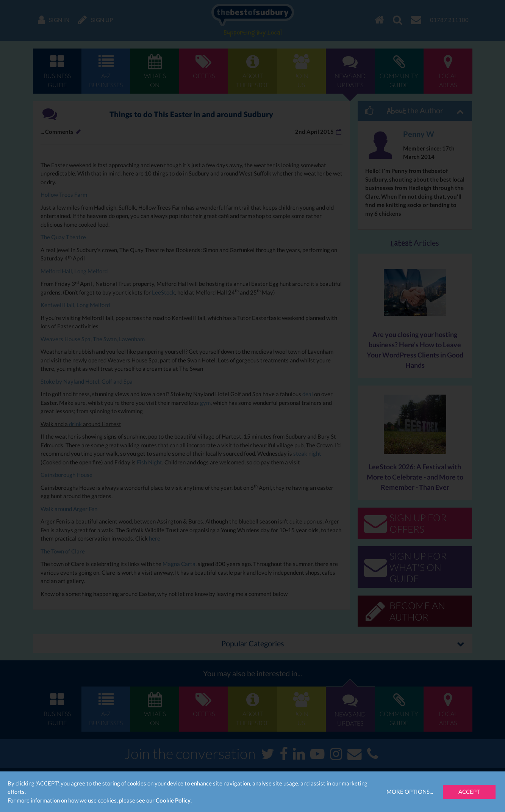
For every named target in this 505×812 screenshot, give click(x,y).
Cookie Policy (173, 800)
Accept (469, 792)
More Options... (410, 792)
